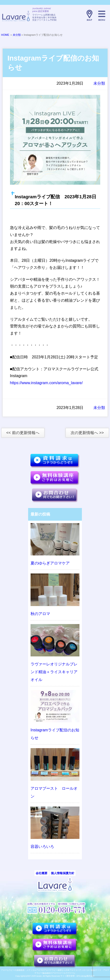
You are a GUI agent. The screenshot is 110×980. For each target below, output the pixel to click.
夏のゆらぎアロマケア (50, 563)
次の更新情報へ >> (87, 433)
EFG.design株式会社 (86, 976)
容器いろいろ (42, 847)
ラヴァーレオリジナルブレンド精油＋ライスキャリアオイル (54, 672)
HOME (5, 35)
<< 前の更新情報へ (23, 433)
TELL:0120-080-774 (77, 15)
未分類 (17, 35)
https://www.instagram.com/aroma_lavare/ (46, 383)
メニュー (102, 15)
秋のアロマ (40, 614)
